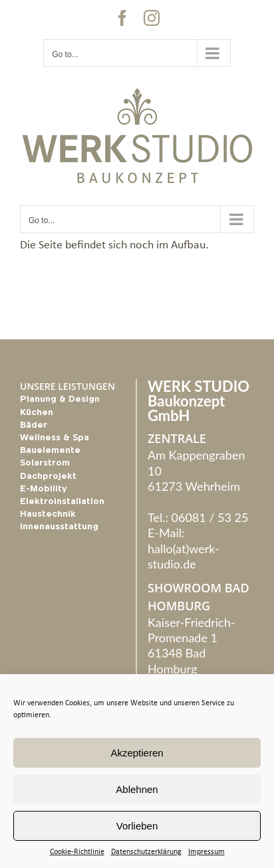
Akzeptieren (137, 753)
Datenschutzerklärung (146, 852)
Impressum (206, 852)
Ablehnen (137, 789)
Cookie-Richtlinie (77, 852)
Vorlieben (137, 826)
